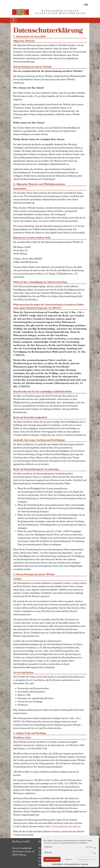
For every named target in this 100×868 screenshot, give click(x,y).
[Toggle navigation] (13, 20)
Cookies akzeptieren (52, 859)
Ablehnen (69, 859)
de (86, 5)
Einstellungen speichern (87, 859)
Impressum (85, 864)
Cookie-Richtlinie (58, 864)
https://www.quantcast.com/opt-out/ (63, 826)
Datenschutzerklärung (72, 864)
